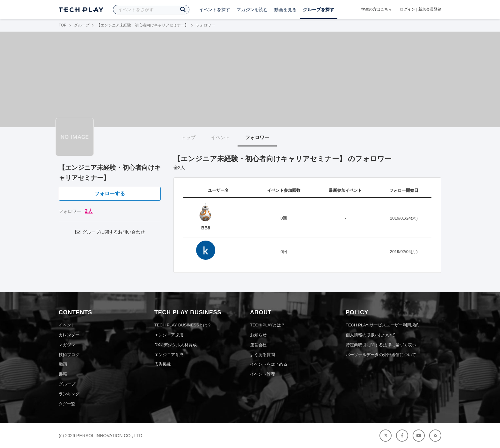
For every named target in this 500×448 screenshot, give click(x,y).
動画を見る (285, 10)
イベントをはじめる (269, 364)
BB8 (206, 228)
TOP (62, 25)
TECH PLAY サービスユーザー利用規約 (382, 325)
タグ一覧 (67, 404)
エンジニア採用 (169, 335)
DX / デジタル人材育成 (176, 345)
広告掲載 (163, 364)
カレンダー (69, 335)
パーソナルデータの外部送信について (381, 355)
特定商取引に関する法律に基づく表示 (381, 345)
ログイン (408, 9)
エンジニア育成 (169, 355)
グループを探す (319, 10)
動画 (63, 364)
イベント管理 (262, 374)
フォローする (110, 194)
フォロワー (257, 137)
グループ (82, 25)
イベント (220, 137)
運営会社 (258, 345)
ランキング (69, 394)
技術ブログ (69, 355)
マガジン (67, 345)
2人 (89, 211)
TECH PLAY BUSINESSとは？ (183, 325)
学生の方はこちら (377, 9)
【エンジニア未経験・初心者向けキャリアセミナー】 (143, 25)
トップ (188, 137)
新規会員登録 (430, 9)
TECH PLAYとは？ (268, 325)
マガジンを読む (252, 10)
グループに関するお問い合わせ (110, 232)
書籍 (63, 374)
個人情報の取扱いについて (371, 335)
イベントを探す (215, 10)
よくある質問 (262, 355)
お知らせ (258, 335)
